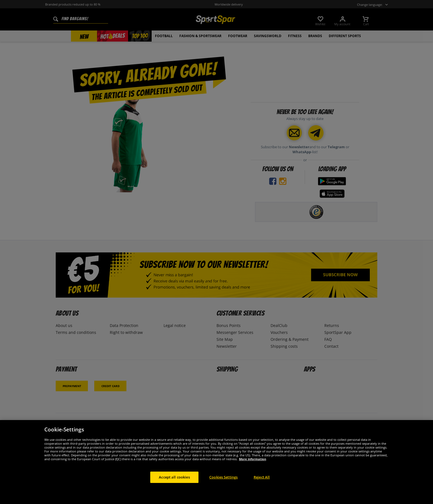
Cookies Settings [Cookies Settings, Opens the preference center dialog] (223, 484)
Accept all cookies (174, 484)
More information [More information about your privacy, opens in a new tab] (253, 466)
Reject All (262, 484)
